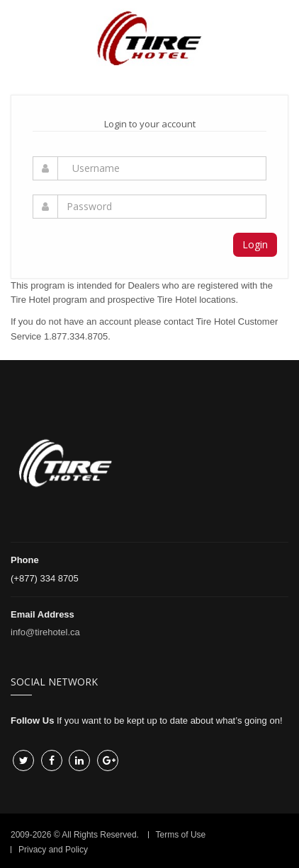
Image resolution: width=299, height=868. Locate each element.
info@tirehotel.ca (45, 632)
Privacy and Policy (53, 850)
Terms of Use (181, 835)
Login (255, 244)
